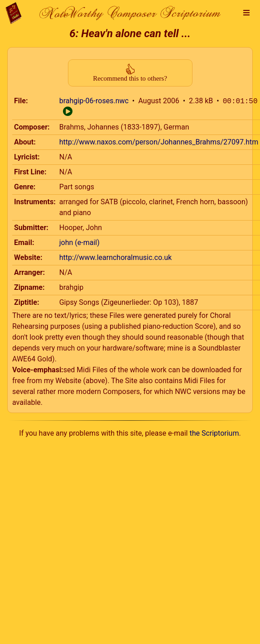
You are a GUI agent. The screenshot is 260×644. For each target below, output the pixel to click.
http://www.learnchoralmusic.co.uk (116, 257)
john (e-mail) (79, 243)
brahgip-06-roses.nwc (94, 101)
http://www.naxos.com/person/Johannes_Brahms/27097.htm (159, 142)
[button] (246, 13)
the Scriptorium (214, 433)
